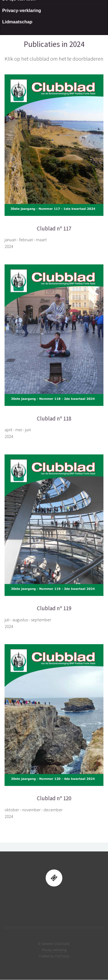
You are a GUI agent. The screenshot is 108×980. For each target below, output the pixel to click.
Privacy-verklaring (21, 21)
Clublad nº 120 (54, 798)
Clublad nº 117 (54, 229)
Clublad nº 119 (54, 608)
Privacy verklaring (54, 950)
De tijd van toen (19, 9)
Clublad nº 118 (54, 419)
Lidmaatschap (17, 32)
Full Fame (62, 956)
